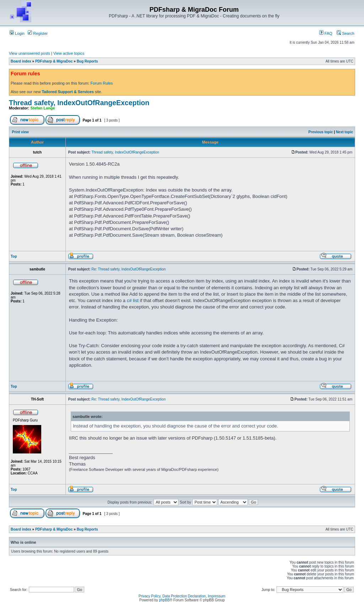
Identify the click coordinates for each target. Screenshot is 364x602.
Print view (20, 132)
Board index (21, 61)
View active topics (69, 53)
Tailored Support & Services (68, 92)
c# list (133, 300)
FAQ (326, 33)
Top (14, 256)
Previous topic (321, 132)
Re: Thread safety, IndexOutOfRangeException (129, 269)
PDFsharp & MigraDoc (54, 61)
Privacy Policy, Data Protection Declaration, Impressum (182, 596)
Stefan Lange (43, 108)
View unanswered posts (30, 53)
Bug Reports (87, 61)
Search (346, 33)
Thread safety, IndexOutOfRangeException (79, 103)
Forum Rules (101, 83)
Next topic (344, 132)
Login (17, 33)
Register (38, 33)
